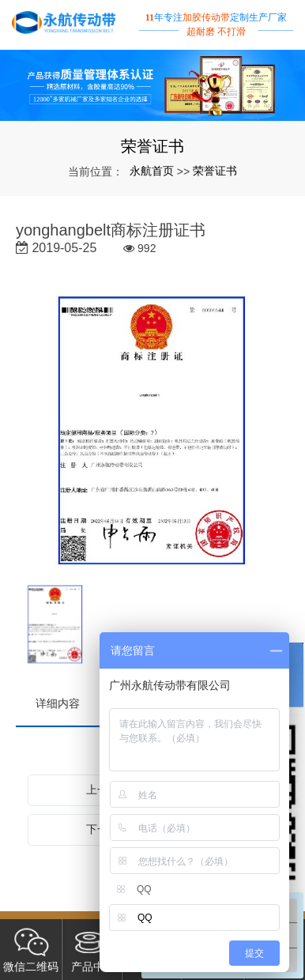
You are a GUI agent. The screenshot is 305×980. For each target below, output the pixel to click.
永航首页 (152, 171)
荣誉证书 (215, 171)
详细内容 (58, 703)
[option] (152, 432)
